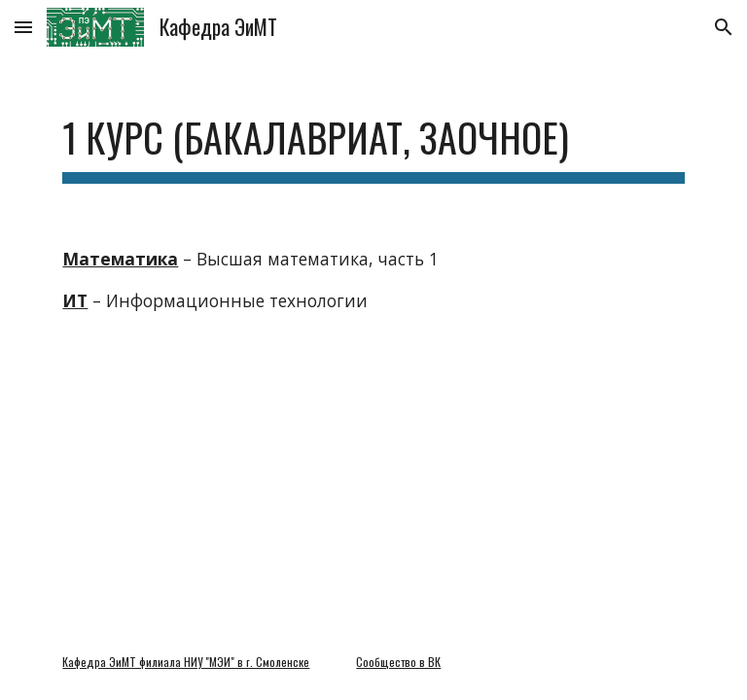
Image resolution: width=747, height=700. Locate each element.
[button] (23, 27)
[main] (373, 137)
